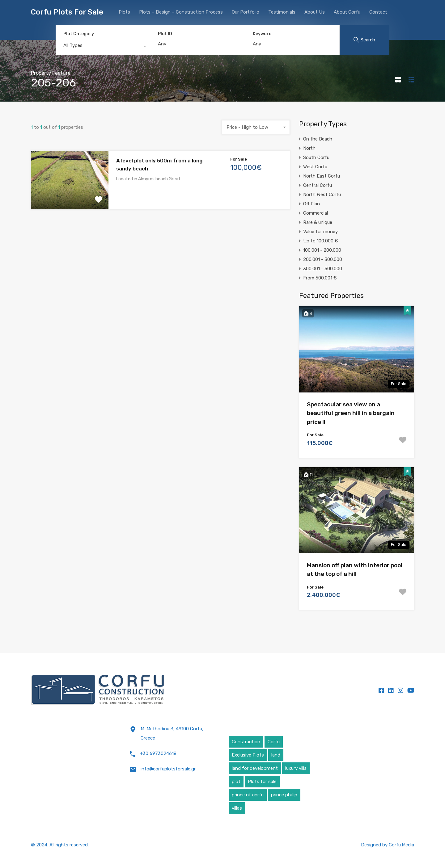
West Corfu (315, 167)
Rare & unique (318, 222)
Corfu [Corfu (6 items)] (274, 742)
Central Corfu (318, 185)
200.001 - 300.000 (323, 259)
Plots (124, 12)
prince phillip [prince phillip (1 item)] (284, 795)
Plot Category (79, 34)
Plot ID (165, 34)
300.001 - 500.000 (323, 269)
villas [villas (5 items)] (237, 808)
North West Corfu (322, 195)
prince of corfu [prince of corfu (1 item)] (248, 795)
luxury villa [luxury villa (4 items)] (296, 768)
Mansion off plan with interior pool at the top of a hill (355, 570)
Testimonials (282, 12)
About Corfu (347, 12)
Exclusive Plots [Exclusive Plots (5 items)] (248, 755)
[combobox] (103, 47)
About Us (315, 12)
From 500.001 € (320, 278)
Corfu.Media (401, 845)
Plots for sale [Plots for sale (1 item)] (262, 782)
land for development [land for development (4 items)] (255, 768)
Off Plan (311, 204)
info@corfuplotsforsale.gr (168, 769)
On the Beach (318, 139)
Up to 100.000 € (321, 241)
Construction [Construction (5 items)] (246, 742)
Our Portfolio (246, 12)
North (309, 148)
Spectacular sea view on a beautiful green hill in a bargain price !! (351, 413)
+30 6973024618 (158, 753)
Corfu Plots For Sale (67, 12)
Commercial (316, 213)
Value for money (320, 232)
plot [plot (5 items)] (236, 782)
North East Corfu (322, 176)
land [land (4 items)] (276, 755)
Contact (378, 12)
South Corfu (316, 157)
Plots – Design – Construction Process (181, 12)
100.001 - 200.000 (322, 250)
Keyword (262, 34)
